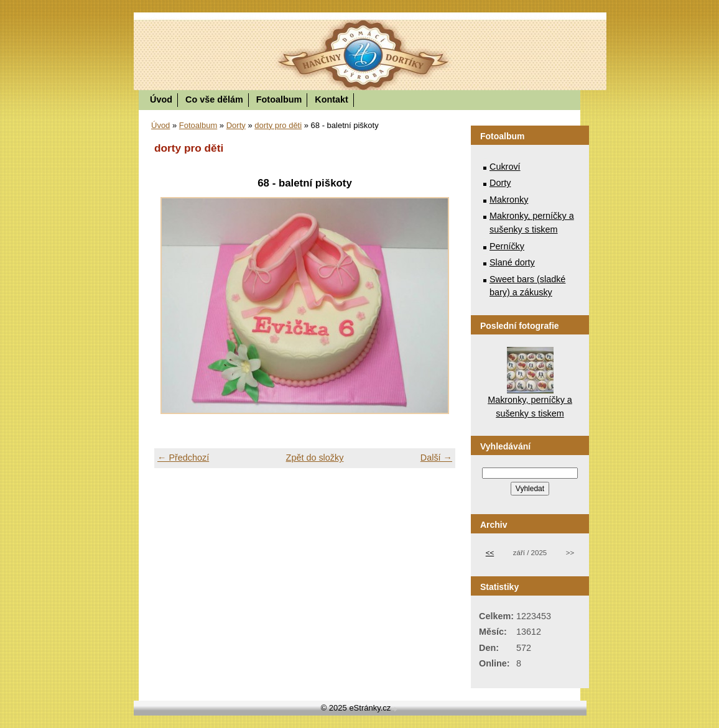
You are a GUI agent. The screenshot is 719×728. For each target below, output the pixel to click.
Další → (436, 458)
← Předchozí (183, 458)
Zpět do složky (315, 458)
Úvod (161, 99)
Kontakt (332, 99)
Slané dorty (512, 262)
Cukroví (505, 167)
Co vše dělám (214, 99)
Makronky (509, 200)
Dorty (236, 125)
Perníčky (507, 246)
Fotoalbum (279, 99)
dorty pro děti (278, 125)
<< (490, 553)
